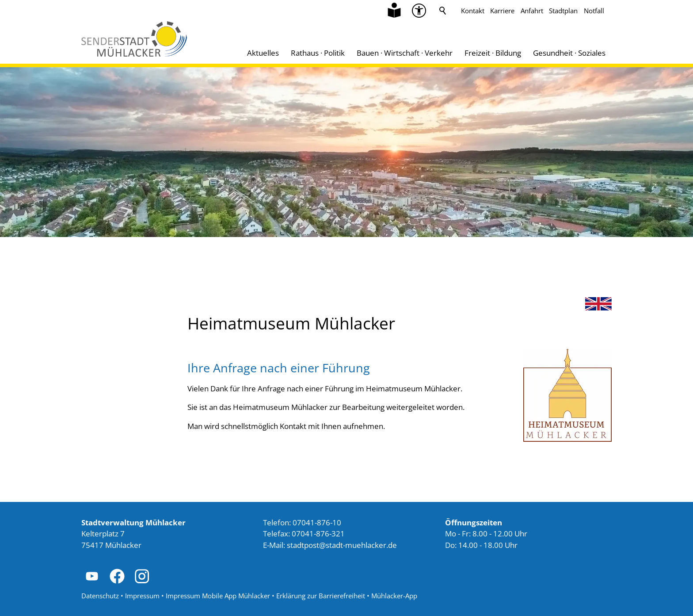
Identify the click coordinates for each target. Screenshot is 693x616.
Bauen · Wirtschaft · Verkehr (405, 53)
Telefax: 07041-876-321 (304, 534)
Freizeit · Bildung (493, 53)
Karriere (502, 11)
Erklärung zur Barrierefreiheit (321, 596)
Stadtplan (563, 11)
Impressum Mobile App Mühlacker (218, 596)
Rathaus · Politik (318, 53)
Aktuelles (263, 53)
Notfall (594, 11)
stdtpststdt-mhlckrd (342, 545)
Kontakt (473, 11)
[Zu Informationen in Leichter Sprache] (394, 11)
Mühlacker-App (394, 596)
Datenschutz (100, 596)
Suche (443, 11)
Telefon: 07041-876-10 (302, 522)
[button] (92, 576)
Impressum (142, 596)
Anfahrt (532, 11)
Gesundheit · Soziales (569, 53)
